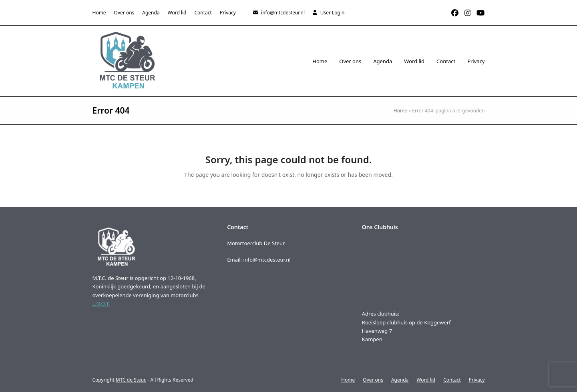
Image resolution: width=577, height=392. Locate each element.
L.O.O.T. (101, 304)
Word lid (426, 380)
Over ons (373, 380)
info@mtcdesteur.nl (283, 13)
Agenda (400, 380)
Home (400, 111)
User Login (333, 13)
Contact (452, 380)
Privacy (477, 380)
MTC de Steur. (131, 380)
